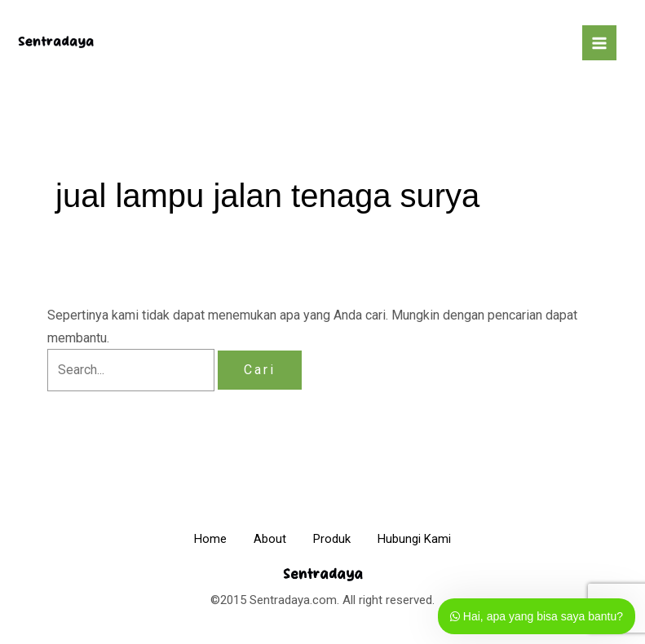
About (267, 539)
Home (202, 539)
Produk (335, 539)
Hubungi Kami (423, 539)
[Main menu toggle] (599, 42)
